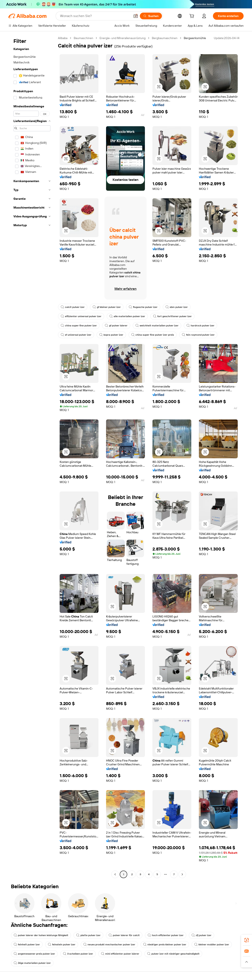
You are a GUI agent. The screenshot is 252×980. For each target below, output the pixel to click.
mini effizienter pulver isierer (120, 954)
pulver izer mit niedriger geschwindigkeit (173, 954)
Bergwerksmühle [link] (195, 38)
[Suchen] (151, 16)
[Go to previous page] (115, 874)
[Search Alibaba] (95, 16)
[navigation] (32, 457)
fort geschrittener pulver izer (172, 316)
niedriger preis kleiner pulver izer (165, 945)
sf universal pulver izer (76, 335)
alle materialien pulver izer (127, 316)
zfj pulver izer (201, 935)
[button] (136, 16)
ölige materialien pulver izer (32, 963)
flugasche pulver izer (143, 307)
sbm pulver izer (177, 307)
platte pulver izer (88, 935)
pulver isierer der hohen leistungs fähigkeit (41, 935)
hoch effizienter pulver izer (166, 935)
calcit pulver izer (73, 307)
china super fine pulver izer (79, 326)
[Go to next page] (182, 874)
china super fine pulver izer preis (153, 335)
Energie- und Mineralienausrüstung (123, 38)
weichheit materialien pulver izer (157, 326)
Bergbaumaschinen (165, 38)
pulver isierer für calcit (124, 935)
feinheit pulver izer (27, 945)
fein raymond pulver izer (198, 335)
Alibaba (63, 38)
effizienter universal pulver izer (81, 316)
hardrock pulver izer (200, 326)
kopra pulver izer (111, 335)
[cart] (193, 17)
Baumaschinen (83, 38)
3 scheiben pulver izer (78, 954)
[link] (247, 940)
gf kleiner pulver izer (107, 307)
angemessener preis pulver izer (34, 954)
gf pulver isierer (116, 326)
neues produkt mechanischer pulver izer (109, 945)
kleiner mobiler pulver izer (212, 945)
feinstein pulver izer (62, 945)
